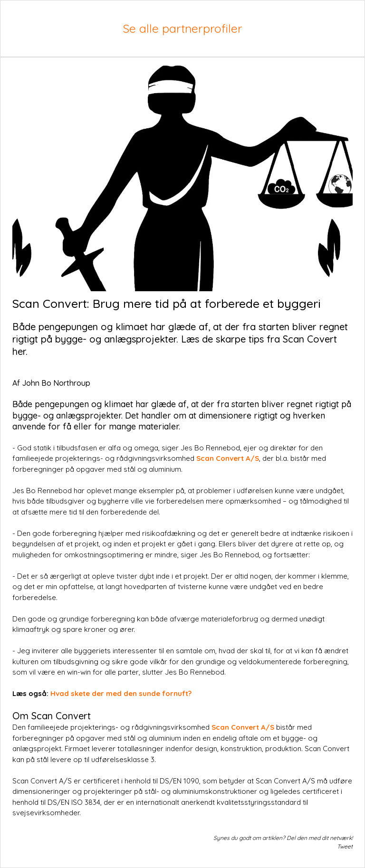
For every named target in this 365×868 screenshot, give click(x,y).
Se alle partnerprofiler (182, 28)
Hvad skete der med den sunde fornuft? (121, 693)
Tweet (345, 846)
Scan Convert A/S (228, 458)
